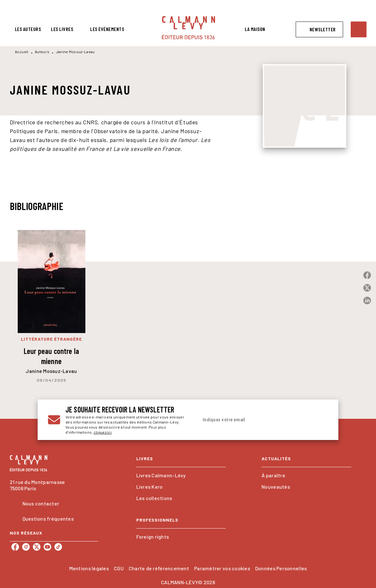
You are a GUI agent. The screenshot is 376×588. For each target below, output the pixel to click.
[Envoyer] (321, 420)
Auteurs (42, 52)
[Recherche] (359, 29)
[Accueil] (188, 28)
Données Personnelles (281, 568)
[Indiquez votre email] (256, 420)
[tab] (28, 29)
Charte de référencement (159, 568)
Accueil (22, 52)
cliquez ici (103, 432)
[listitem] (15, 547)
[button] (319, 29)
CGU (119, 568)
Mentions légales (89, 568)
